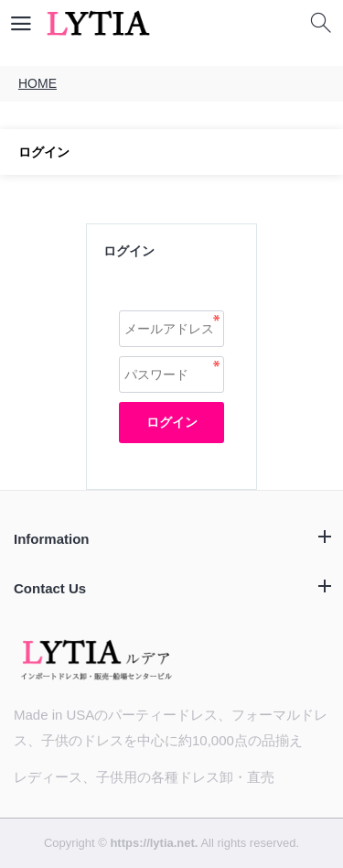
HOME (38, 83)
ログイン (172, 422)
